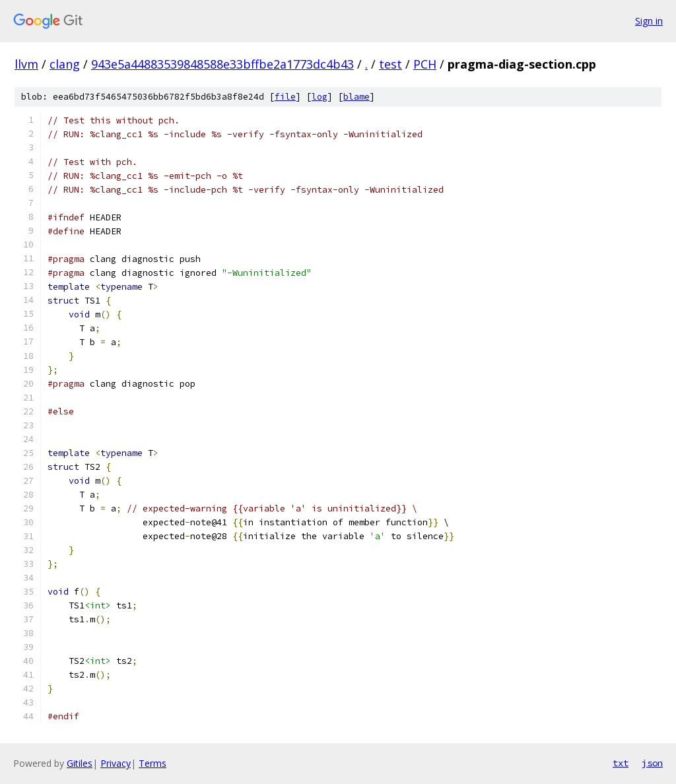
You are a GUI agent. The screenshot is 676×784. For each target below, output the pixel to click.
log (320, 97)
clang (65, 64)
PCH (425, 64)
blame (356, 97)
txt (621, 763)
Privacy (116, 763)
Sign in (649, 21)
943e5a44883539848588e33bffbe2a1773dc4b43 (222, 64)
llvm (26, 64)
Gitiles (80, 763)
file (285, 97)
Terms (152, 763)
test (390, 64)
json (652, 763)
